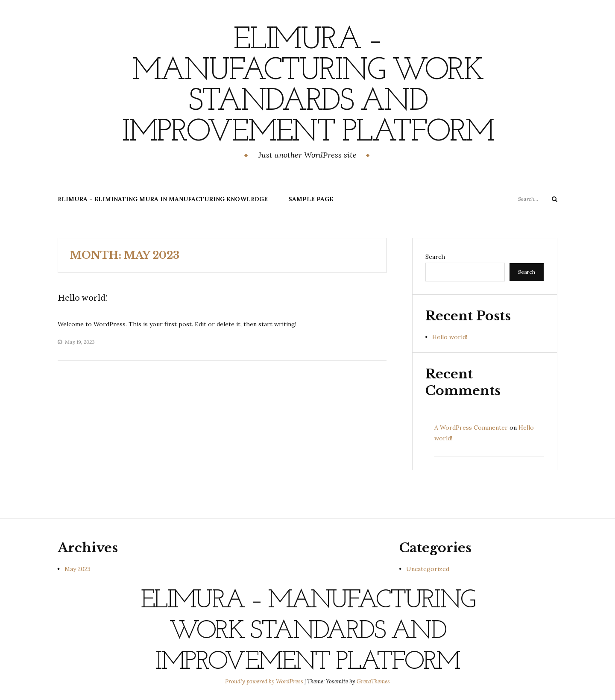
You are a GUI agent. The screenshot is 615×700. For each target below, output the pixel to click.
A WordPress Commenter (471, 428)
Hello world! (83, 298)
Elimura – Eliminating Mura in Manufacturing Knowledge (163, 199)
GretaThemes (373, 681)
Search (435, 257)
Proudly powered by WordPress (265, 681)
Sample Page (311, 199)
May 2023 (78, 569)
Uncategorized (428, 569)
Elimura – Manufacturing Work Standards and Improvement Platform (307, 87)
